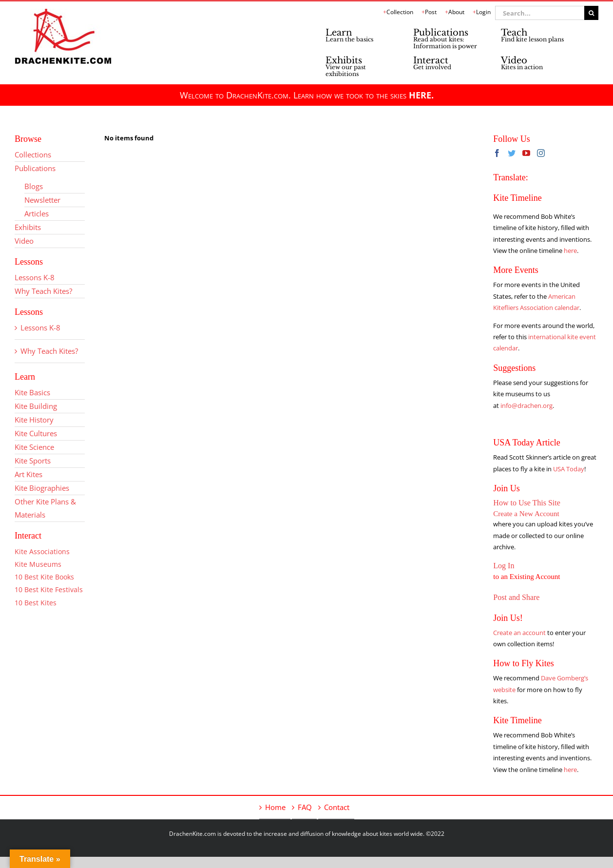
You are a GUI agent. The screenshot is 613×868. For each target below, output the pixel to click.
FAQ (305, 807)
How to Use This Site (527, 503)
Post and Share (516, 597)
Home (275, 807)
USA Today (569, 469)
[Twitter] (512, 153)
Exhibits (28, 227)
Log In (504, 566)
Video (24, 241)
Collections (33, 154)
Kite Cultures (36, 433)
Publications (35, 168)
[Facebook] (497, 153)
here (570, 251)
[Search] (591, 13)
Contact (337, 807)
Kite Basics (32, 392)
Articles (37, 213)
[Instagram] (541, 153)
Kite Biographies (42, 488)
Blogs (34, 186)
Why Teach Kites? (43, 291)
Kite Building (36, 406)
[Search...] (540, 13)
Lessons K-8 (35, 277)
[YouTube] (526, 153)
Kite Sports (33, 461)
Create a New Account (526, 514)
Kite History (34, 420)
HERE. (421, 95)
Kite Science (34, 447)
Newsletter (42, 200)
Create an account (519, 633)
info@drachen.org (527, 405)
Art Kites (29, 474)
